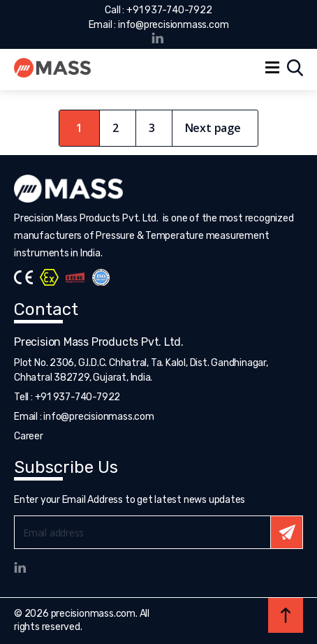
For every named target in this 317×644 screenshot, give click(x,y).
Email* (158, 532)
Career (29, 436)
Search (295, 68)
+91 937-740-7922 (169, 10)
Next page (213, 128)
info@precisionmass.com (173, 25)
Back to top (286, 615)
